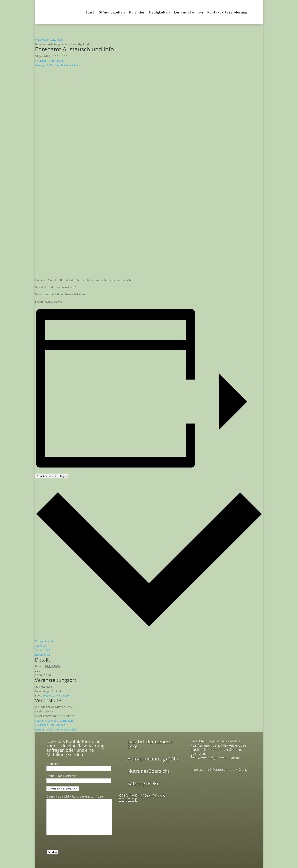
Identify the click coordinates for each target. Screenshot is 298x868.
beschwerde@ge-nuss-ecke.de (216, 758)
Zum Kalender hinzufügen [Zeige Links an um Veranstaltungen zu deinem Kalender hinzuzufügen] (52, 476)
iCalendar (41, 646)
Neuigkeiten (159, 13)
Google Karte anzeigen (56, 695)
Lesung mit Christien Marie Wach (56, 65)
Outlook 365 (43, 650)
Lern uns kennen (189, 13)
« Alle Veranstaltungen (49, 40)
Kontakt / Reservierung (227, 13)
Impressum (200, 769)
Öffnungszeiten (112, 13)
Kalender (137, 13)
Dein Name (79, 766)
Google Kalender (45, 641)
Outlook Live (43, 655)
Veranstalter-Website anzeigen (54, 721)
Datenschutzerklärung (230, 769)
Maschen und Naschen (50, 61)
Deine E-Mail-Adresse (79, 778)
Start (90, 13)
